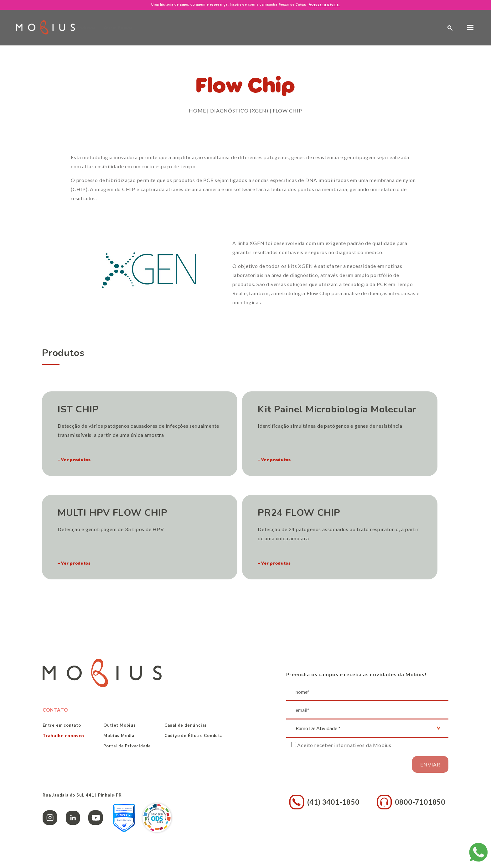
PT (415, 27)
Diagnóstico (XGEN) (239, 110)
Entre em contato (62, 725)
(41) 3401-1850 (324, 802)
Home (197, 110)
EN (403, 27)
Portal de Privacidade (127, 746)
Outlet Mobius (119, 725)
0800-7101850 (411, 802)
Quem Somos (147, 28)
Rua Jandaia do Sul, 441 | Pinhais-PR (82, 795)
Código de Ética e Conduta (194, 735)
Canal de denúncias (186, 725)
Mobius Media (119, 735)
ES (426, 27)
